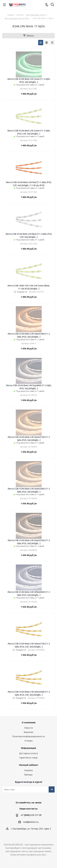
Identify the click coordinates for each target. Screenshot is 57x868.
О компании (29, 722)
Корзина (29, 770)
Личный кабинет (29, 765)
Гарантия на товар (28, 758)
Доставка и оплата (29, 753)
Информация (28, 748)
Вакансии (28, 732)
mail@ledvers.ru (31, 822)
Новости (29, 728)
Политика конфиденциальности (29, 736)
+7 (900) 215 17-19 (31, 815)
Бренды (28, 775)
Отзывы (29, 741)
